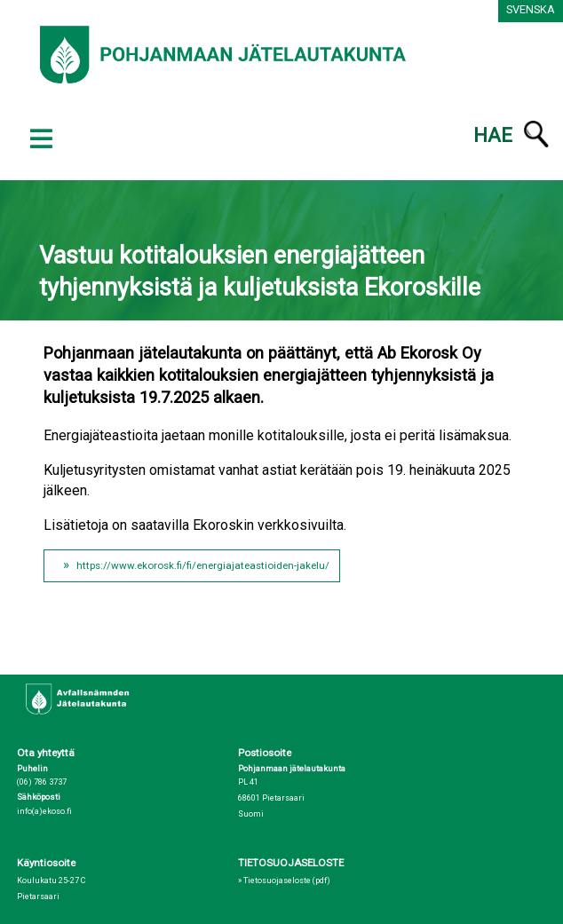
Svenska (531, 9)
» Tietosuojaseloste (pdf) (284, 881)
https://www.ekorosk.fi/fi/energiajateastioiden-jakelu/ (203, 565)
